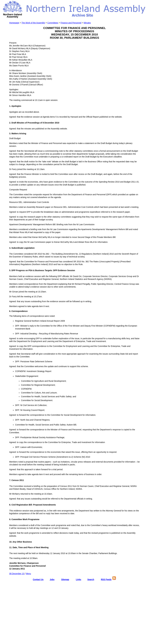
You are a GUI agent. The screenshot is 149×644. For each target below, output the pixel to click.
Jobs (52, 580)
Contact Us (38, 580)
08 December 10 (17, 574)
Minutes (87, 23)
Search (91, 580)
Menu (28, 574)
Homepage (14, 23)
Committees (53, 23)
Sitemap (65, 580)
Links (78, 580)
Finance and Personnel (71, 23)
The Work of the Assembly (33, 23)
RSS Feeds (106, 580)
